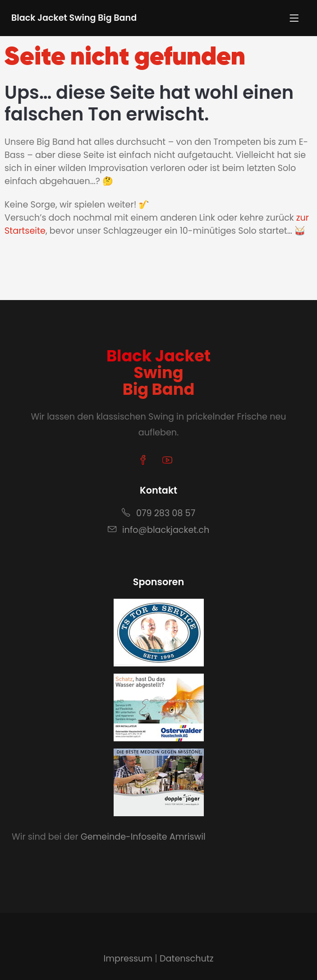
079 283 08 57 (158, 513)
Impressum (128, 959)
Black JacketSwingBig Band (158, 372)
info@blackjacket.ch (158, 530)
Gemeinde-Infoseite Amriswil (143, 837)
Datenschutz (187, 959)
